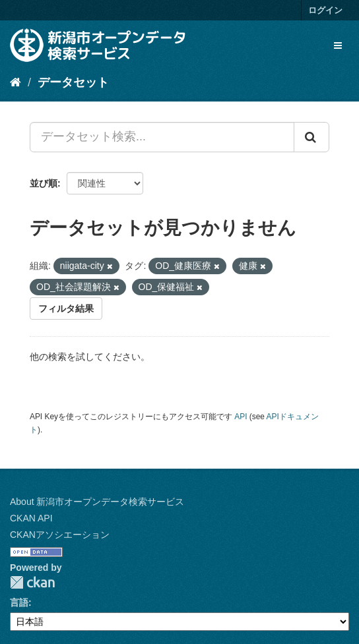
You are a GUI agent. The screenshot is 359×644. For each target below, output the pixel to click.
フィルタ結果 (66, 308)
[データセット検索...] (162, 137)
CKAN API (31, 518)
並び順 (44, 183)
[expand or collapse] (338, 45)
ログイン (325, 10)
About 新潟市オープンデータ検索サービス (97, 502)
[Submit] (311, 137)
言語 (19, 602)
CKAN (32, 582)
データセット (73, 82)
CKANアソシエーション (60, 535)
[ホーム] (16, 82)
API (241, 417)
